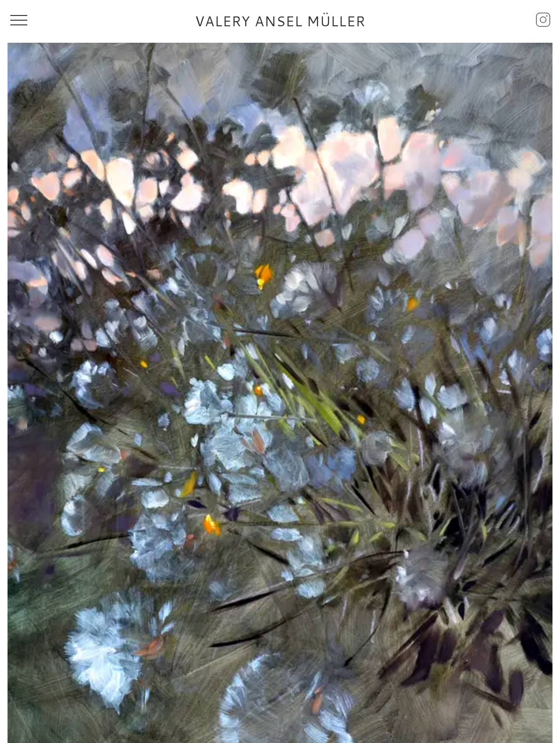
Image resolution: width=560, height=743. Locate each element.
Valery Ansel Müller (280, 21)
